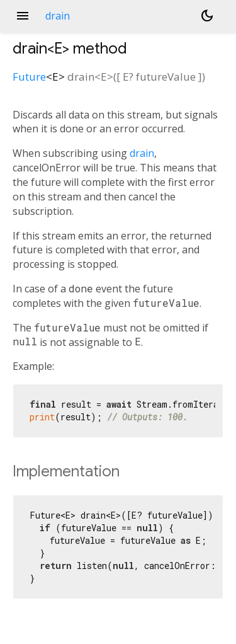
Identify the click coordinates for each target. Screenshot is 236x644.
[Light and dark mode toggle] (207, 16)
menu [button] (23, 16)
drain (142, 153)
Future (29, 77)
